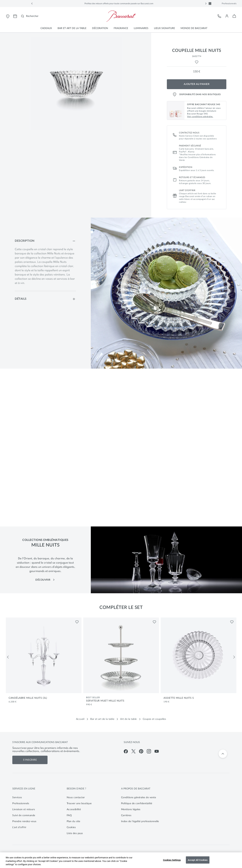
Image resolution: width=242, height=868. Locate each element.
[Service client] (219, 16)
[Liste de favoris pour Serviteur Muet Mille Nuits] (154, 622)
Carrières (126, 815)
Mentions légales (131, 809)
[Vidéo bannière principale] (121, 447)
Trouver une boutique (79, 803)
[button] (32, 4)
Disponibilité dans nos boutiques (197, 94)
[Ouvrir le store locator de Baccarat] (8, 16)
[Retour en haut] (223, 754)
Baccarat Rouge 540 (92, 4)
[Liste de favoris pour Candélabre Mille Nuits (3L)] (77, 622)
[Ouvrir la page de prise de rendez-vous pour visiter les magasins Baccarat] (15, 16)
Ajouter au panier (197, 84)
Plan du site (73, 821)
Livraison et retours (24, 809)
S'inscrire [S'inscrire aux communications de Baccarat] (30, 760)
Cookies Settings (172, 860)
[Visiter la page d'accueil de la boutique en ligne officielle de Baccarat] (121, 16)
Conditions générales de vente (139, 798)
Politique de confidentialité (137, 803)
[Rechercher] (30, 16)
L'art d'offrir (19, 827)
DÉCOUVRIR (45, 580)
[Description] (45, 241)
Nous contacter (76, 798)
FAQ (69, 815)
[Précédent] (8, 657)
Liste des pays (75, 833)
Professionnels (229, 4)
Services (17, 798)
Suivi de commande (24, 815)
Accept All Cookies (198, 860)
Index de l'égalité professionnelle (140, 821)
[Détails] (45, 299)
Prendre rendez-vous (24, 821)
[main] (121, 200)
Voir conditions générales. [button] (200, 117)
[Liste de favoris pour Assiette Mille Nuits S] (232, 622)
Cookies (71, 827)
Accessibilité (74, 809)
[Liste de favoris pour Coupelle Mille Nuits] (197, 62)
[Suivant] (234, 657)
